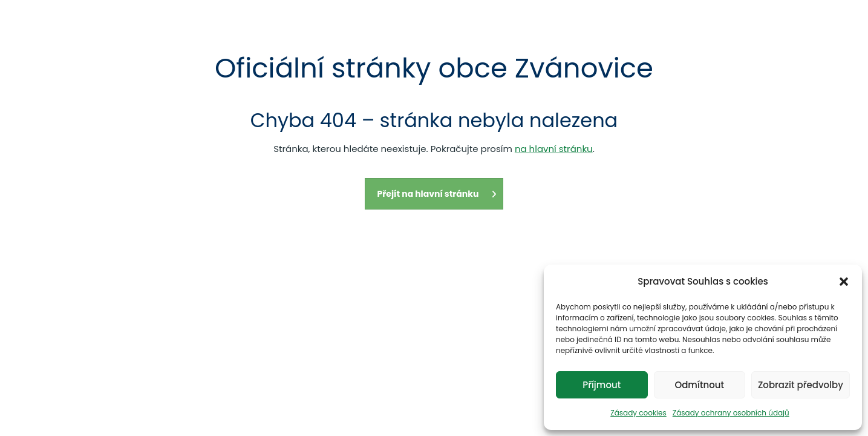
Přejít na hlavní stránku (437, 194)
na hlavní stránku (554, 149)
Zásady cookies (638, 413)
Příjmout (602, 385)
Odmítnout (699, 385)
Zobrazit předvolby (801, 385)
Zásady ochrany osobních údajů (731, 413)
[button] (844, 282)
